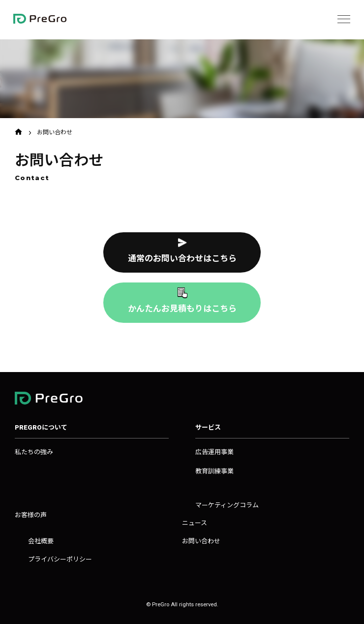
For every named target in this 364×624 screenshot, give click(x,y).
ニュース (195, 523)
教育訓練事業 (214, 471)
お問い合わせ (201, 541)
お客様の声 (31, 515)
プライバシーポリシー (60, 559)
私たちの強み (34, 452)
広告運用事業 (214, 452)
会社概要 (41, 541)
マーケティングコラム (227, 505)
